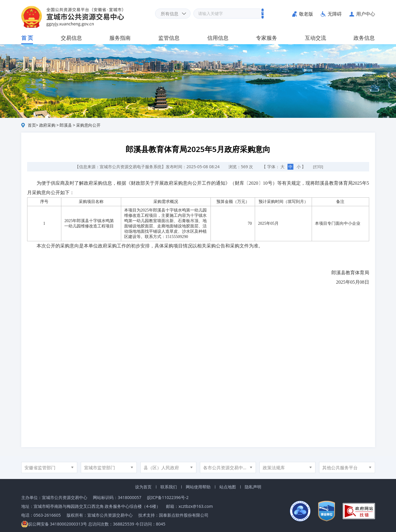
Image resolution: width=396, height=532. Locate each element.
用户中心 (366, 14)
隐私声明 (253, 487)
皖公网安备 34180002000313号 (54, 524)
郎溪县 (66, 125)
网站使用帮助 (198, 487)
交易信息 (71, 38)
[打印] (318, 167)
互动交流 (316, 38)
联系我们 (169, 487)
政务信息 (364, 38)
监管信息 (169, 38)
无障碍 (335, 14)
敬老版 (306, 14)
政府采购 (47, 125)
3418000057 (129, 497)
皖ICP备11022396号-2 (168, 497)
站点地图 (228, 487)
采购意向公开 (88, 125)
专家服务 (267, 38)
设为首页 (143, 487)
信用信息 (218, 38)
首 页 (27, 38)
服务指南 (120, 38)
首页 (32, 125)
